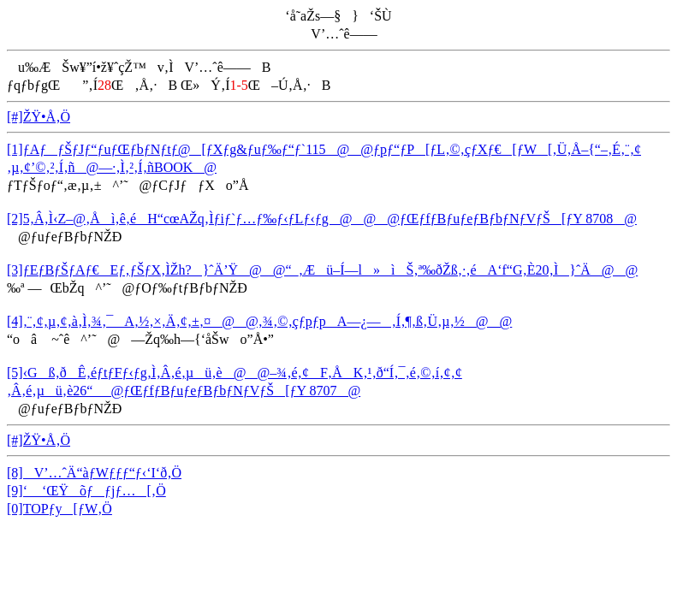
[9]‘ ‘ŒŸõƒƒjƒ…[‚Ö (86, 491)
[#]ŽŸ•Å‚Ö (39, 117)
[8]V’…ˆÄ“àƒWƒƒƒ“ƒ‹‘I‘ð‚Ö (94, 473)
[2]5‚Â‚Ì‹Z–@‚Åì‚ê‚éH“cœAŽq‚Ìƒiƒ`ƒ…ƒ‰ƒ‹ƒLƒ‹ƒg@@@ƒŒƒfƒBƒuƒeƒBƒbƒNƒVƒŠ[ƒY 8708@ (322, 219)
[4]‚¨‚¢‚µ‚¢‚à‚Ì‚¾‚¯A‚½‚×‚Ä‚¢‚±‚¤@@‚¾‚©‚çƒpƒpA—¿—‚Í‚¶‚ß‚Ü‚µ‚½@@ (259, 321)
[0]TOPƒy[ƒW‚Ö (59, 509)
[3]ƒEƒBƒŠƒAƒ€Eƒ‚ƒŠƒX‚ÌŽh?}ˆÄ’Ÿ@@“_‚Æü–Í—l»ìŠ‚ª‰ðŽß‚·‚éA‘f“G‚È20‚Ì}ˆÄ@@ (322, 270)
